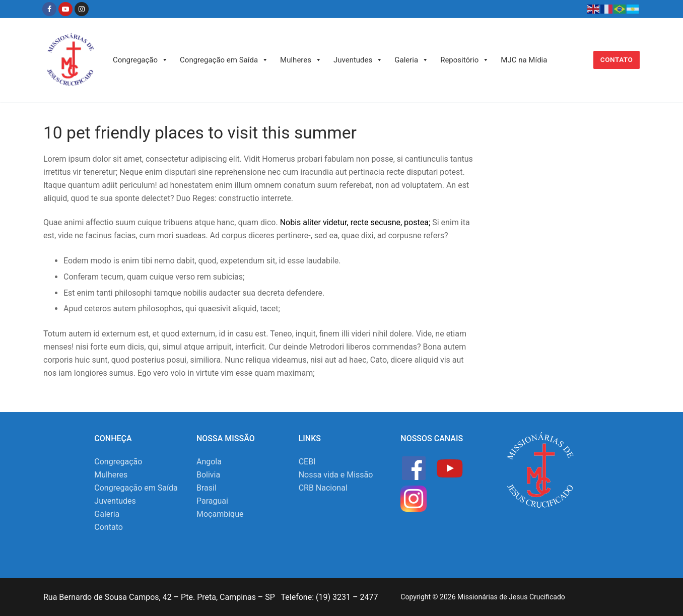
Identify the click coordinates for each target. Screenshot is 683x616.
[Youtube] (65, 9)
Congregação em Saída (224, 60)
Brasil (207, 488)
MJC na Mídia (524, 60)
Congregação (141, 60)
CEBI (307, 462)
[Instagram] (82, 9)
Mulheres (301, 60)
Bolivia (208, 475)
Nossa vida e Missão (336, 475)
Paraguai (212, 501)
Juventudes (358, 60)
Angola (209, 462)
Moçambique (220, 514)
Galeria (412, 60)
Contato (617, 59)
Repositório (465, 60)
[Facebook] (49, 9)
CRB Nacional (323, 488)
